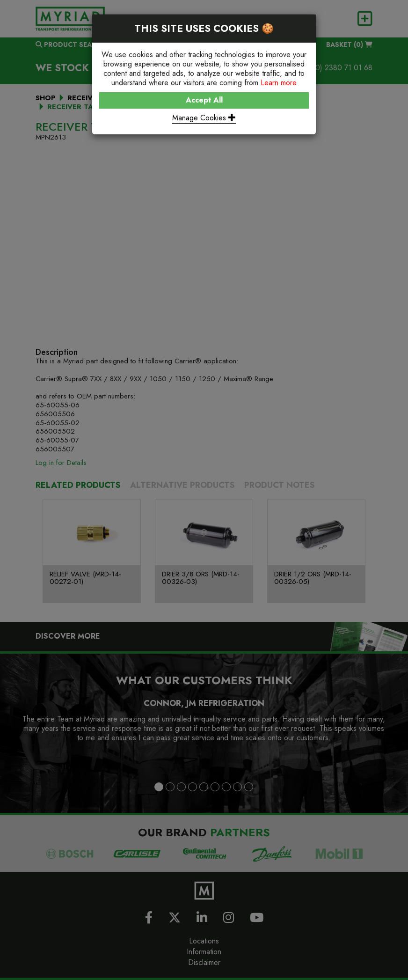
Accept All (204, 100)
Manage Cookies (204, 118)
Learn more (279, 83)
